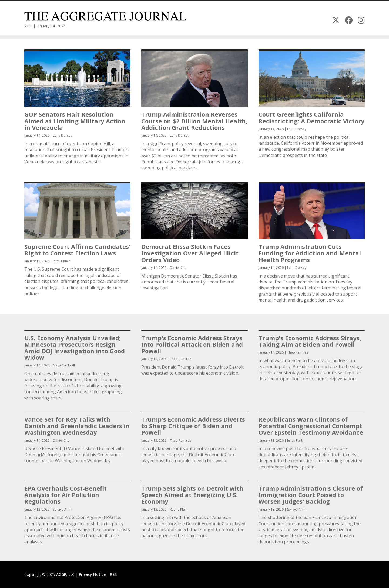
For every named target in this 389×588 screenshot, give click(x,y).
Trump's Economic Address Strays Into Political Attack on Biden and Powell (192, 344)
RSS (113, 574)
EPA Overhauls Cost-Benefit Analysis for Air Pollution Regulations (66, 495)
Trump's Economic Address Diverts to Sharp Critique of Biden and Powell (193, 426)
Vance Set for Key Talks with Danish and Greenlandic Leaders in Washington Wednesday (77, 426)
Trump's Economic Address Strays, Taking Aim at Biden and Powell (310, 341)
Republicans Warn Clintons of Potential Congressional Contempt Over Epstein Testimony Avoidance (311, 426)
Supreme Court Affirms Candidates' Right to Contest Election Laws (77, 250)
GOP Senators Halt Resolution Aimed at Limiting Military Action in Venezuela (75, 121)
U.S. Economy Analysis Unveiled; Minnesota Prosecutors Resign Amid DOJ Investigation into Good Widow (75, 348)
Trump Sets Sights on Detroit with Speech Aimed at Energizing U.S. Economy (192, 495)
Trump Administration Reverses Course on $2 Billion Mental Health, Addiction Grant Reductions (194, 121)
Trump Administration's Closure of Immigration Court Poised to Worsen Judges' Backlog (311, 495)
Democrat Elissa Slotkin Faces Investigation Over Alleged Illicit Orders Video (190, 253)
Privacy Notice (92, 574)
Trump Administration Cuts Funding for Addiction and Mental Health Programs (310, 253)
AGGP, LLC (65, 574)
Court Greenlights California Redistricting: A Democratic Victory (311, 117)
